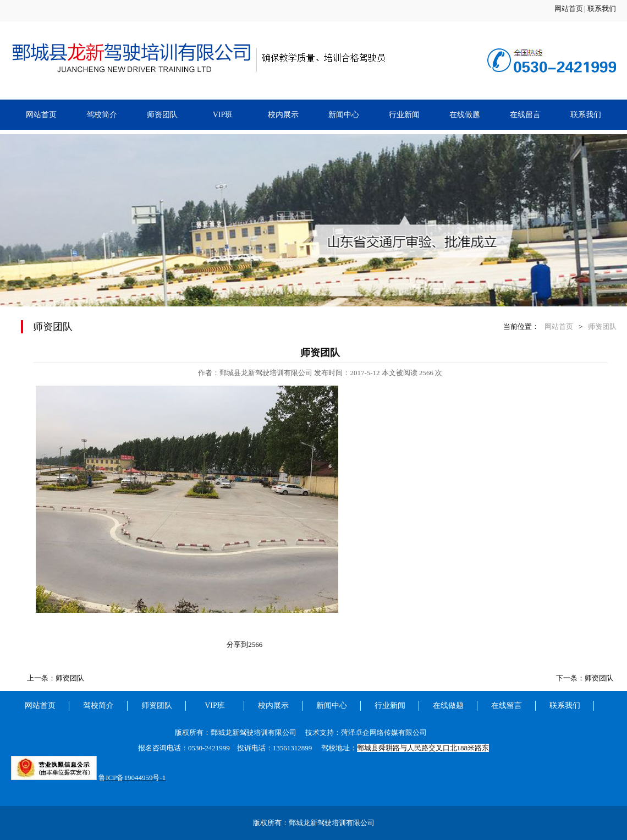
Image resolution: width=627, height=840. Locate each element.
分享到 (237, 644)
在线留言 (525, 115)
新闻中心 (344, 115)
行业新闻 (404, 115)
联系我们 (602, 9)
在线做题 (465, 115)
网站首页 (569, 9)
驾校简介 (102, 115)
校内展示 (283, 115)
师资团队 (162, 115)
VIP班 (223, 115)
